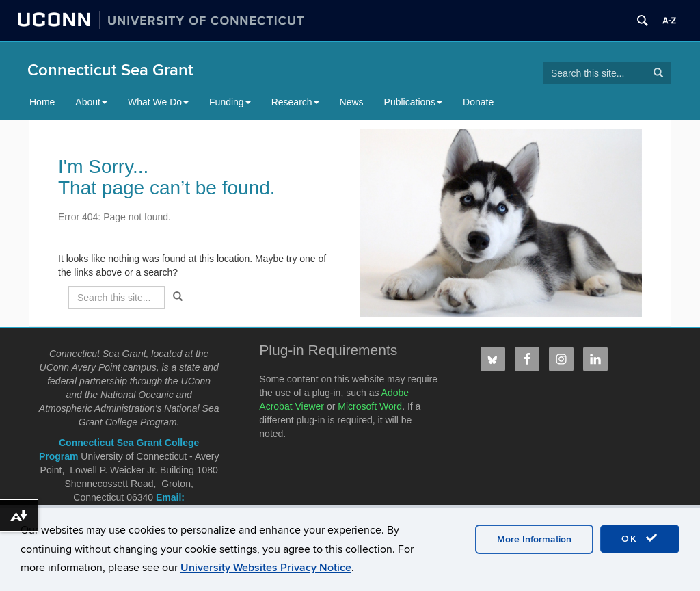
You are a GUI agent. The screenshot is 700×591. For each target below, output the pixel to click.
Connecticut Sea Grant (110, 70)
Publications (414, 102)
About (91, 102)
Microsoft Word (370, 406)
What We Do (158, 102)
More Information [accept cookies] (534, 539)
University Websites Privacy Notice (266, 568)
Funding (230, 102)
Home (42, 102)
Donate (478, 102)
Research (295, 102)
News (352, 102)
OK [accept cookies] (640, 538)
